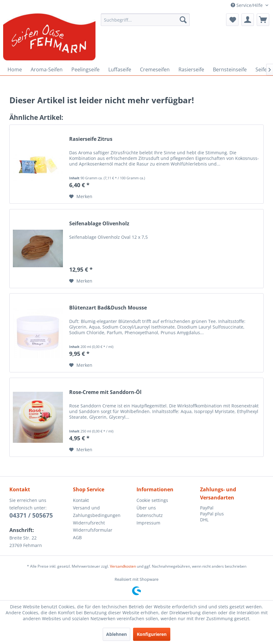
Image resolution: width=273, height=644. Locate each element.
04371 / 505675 (31, 515)
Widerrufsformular (93, 530)
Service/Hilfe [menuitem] (247, 5)
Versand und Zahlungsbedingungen (97, 511)
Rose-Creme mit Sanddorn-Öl (105, 392)
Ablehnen (116, 634)
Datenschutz (150, 515)
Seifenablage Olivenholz (99, 224)
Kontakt (81, 500)
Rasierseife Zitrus (91, 139)
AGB (77, 537)
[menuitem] (145, 20)
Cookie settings (152, 500)
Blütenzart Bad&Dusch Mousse (108, 308)
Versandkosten (123, 566)
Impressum (148, 523)
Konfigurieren (152, 634)
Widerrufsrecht (89, 523)
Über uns (146, 508)
